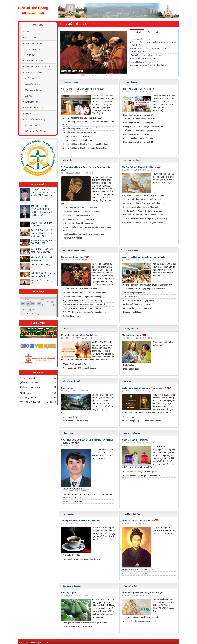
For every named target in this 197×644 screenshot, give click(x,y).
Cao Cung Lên (29, 310)
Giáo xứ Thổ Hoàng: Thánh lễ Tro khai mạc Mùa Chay (85, 144)
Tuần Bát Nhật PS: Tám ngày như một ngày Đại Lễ (84, 304)
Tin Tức (25, 32)
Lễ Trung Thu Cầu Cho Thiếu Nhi (137, 308)
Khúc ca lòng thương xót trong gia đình (140, 621)
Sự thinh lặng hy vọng (72, 316)
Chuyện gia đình (33, 125)
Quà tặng (30, 78)
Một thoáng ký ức (131, 296)
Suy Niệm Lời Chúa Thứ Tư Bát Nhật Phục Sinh (143, 215)
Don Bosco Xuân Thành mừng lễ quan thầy (81, 212)
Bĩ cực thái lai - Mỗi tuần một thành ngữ (80, 335)
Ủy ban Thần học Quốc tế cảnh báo (138, 138)
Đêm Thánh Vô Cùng (31, 314)
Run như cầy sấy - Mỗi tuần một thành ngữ (81, 368)
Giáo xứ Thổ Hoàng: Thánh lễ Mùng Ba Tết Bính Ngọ (85, 148)
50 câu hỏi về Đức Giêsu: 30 (75, 364)
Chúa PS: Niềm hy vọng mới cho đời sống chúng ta (84, 312)
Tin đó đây (30, 55)
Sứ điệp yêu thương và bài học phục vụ (42, 259)
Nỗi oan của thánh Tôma (72, 71)
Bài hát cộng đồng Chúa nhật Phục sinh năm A (143, 421)
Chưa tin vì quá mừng (139, 52)
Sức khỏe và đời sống (35, 119)
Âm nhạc (29, 96)
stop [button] (39, 304)
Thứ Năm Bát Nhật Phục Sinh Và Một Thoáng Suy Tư (85, 293)
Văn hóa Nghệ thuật (35, 90)
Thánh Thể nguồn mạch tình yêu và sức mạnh (143, 593)
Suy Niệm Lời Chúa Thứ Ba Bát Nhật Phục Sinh (143, 223)
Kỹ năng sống (32, 102)
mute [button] (43, 305)
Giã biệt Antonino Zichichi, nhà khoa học (80, 208)
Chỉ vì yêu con (129, 417)
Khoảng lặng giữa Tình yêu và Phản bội (43, 224)
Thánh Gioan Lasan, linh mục (136, 573)
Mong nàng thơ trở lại (72, 417)
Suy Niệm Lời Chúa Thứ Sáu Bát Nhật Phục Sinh (149, 65)
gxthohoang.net (45, 642)
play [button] (28, 304)
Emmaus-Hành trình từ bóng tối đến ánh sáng (82, 297)
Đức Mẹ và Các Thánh (36, 131)
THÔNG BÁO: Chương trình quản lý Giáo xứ (141, 130)
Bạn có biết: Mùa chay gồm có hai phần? (140, 472)
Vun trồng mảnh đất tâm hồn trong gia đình (142, 617)
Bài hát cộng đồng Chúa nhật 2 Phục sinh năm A (150, 48)
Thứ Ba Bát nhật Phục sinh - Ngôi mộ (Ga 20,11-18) (145, 219)
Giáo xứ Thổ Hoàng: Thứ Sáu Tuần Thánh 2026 (83, 118)
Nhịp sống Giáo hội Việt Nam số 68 (138, 89)
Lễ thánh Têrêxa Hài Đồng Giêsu (137, 304)
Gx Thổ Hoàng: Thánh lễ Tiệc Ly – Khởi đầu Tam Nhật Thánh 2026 (88, 123)
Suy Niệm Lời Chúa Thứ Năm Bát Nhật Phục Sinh (144, 203)
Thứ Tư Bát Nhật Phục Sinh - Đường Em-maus (143, 211)
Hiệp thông (30, 114)
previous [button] (23, 304)
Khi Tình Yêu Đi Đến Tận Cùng (75, 421)
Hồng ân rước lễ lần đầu (133, 312)
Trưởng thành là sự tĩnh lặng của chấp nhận (81, 521)
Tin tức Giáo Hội (33, 49)
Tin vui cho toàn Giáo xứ (73, 501)
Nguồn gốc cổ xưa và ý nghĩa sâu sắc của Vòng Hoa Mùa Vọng (87, 229)
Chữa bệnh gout (69, 593)
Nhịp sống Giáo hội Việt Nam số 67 (138, 115)
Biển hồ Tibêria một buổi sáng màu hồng (147, 55)
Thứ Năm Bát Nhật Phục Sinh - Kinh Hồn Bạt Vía (144, 199)
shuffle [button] (52, 302)
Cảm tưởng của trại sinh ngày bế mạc (139, 300)
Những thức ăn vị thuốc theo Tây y (77, 627)
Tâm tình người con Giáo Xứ (38, 67)
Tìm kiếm (81, 24)
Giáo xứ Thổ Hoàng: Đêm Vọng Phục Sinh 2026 (83, 89)
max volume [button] (54, 305)
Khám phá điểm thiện (72, 555)
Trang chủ (66, 24)
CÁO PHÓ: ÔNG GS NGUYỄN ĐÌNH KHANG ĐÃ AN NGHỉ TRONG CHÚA (153, 44)
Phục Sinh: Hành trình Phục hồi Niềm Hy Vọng (82, 301)
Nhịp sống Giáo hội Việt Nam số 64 (138, 142)
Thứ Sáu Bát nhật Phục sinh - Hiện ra (145, 59)
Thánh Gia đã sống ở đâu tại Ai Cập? (78, 223)
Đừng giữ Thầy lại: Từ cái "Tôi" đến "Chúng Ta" (82, 308)
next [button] (33, 304)
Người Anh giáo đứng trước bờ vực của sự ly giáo (84, 234)
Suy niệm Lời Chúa (34, 61)
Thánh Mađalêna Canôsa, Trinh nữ (144, 62)
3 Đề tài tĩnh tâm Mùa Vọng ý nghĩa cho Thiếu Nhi (144, 289)
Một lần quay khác (131, 369)
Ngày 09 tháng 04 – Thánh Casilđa (138, 570)
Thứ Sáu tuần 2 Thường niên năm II (78, 216)
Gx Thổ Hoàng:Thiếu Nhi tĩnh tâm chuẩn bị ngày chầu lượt (148, 285)
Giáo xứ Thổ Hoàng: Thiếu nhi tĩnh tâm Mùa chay (144, 257)
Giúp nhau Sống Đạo (35, 108)
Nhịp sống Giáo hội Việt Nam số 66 (138, 123)
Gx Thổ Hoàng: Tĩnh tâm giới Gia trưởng (80, 132)
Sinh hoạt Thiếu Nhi (34, 72)
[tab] (137, 32)
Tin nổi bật (137, 32)
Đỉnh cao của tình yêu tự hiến (42, 282)
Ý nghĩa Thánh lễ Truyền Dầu (135, 440)
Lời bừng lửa (128, 365)
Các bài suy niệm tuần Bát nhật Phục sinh (141, 207)
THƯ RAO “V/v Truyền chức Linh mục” (139, 119)
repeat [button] (48, 302)
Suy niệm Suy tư (33, 84)
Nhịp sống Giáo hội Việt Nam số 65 (138, 134)
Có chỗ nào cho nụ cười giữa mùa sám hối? (142, 476)
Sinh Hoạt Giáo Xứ (34, 43)
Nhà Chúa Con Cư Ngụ (72, 238)
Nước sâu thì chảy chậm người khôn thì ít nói (82, 559)
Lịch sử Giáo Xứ (33, 38)
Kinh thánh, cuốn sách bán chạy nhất (78, 219)
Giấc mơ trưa (67, 388)
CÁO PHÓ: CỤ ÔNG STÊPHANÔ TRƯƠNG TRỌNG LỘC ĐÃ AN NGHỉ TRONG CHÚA (87, 496)
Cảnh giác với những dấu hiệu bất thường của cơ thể (85, 623)
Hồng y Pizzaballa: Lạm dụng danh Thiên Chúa (143, 127)
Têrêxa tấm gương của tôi (134, 293)
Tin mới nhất (153, 32)
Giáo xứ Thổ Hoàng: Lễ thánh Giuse (78, 140)
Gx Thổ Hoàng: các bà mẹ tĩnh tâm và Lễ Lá (81, 128)
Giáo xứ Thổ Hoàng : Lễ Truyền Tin (77, 136)
